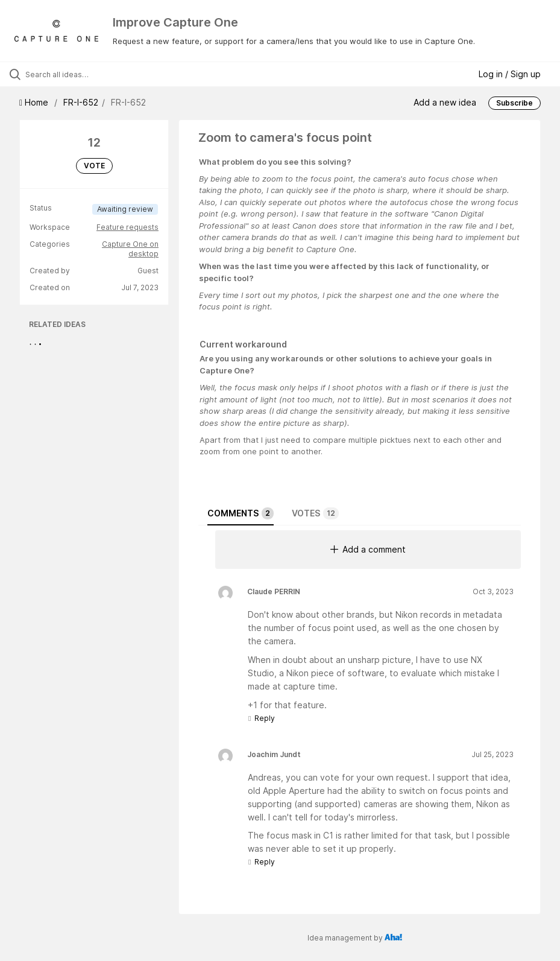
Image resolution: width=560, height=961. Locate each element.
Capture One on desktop (130, 249)
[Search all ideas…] (81, 74)
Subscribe (514, 103)
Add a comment (368, 549)
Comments (241, 513)
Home (35, 102)
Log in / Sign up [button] (510, 74)
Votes (315, 513)
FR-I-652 (81, 102)
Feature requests (127, 227)
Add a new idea (445, 102)
